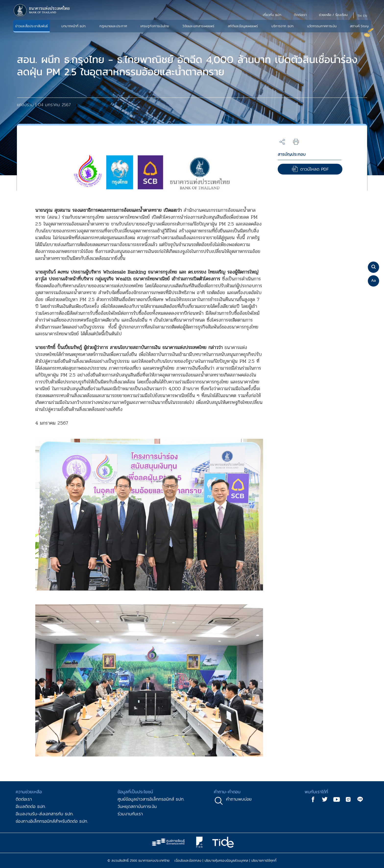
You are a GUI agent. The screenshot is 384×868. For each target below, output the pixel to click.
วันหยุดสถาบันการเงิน (137, 806)
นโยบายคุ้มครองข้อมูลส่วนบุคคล (226, 861)
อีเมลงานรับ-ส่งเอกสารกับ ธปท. (45, 814)
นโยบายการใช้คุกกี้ (264, 861)
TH (359, 16)
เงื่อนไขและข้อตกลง (188, 861)
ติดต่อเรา (24, 799)
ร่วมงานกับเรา (130, 814)
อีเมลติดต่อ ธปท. (31, 806)
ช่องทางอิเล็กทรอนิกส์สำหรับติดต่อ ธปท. (52, 821)
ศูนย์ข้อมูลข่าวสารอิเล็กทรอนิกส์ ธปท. (151, 799)
